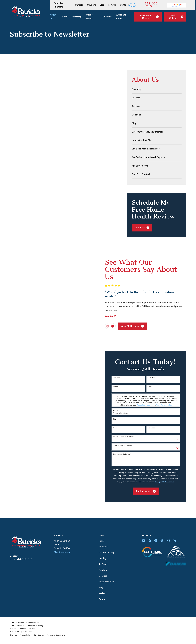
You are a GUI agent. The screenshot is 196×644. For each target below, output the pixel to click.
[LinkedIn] (174, 530)
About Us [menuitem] (53, 17)
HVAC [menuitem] (65, 17)
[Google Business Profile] (162, 530)
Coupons (92, 5)
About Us (103, 536)
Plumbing (103, 560)
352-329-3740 (152, 5)
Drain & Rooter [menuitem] (89, 17)
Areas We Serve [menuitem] (121, 17)
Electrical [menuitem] (107, 17)
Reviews (112, 5)
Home (102, 530)
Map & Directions (62, 542)
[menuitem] (157, 89)
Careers (79, 5)
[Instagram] (168, 530)
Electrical (103, 566)
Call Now (142, 228)
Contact (124, 5)
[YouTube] (144, 530)
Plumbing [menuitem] (77, 17)
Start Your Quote (149, 17)
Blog (102, 5)
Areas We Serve (106, 571)
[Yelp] (150, 530)
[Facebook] (156, 530)
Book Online (176, 17)
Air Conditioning (106, 542)
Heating (102, 548)
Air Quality (104, 554)
